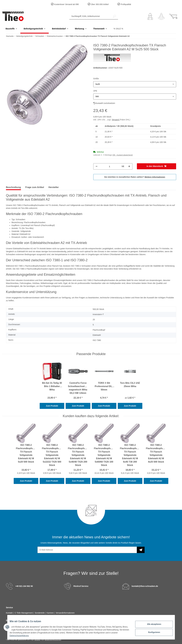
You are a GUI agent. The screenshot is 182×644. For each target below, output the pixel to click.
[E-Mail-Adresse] (87, 550)
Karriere (50, 613)
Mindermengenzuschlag (53, 640)
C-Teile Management (24, 613)
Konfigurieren (152, 632)
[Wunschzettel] (161, 16)
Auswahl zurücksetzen (104, 103)
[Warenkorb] (173, 16)
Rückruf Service (81, 586)
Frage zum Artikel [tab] (35, 187)
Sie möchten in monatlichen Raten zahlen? (135, 177)
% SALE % (118, 29)
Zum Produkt (52, 406)
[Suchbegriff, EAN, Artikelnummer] (90, 16)
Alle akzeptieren (152, 625)
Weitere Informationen (155, 177)
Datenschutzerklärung (28, 636)
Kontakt (10, 613)
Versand (116, 120)
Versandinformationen (65, 613)
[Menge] (110, 166)
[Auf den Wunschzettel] (83, 50)
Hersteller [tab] (54, 187)
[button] (150, 16)
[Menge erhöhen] (129, 166)
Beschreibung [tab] (13, 187)
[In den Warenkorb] (157, 166)
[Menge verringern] (97, 166)
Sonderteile (40, 613)
